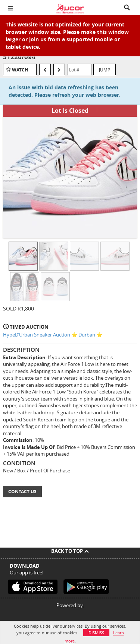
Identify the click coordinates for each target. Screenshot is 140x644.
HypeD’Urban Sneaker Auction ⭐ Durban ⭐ (53, 335)
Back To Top (70, 551)
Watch (20, 70)
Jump (105, 70)
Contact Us (22, 492)
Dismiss (96, 633)
